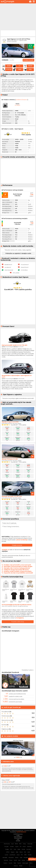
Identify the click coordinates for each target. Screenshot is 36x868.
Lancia (6, 855)
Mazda (30, 855)
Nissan (17, 857)
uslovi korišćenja (18, 837)
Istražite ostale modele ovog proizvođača (18, 571)
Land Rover (12, 855)
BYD (20, 844)
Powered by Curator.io (28, 670)
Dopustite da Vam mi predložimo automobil (18, 573)
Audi (12, 844)
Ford (15, 849)
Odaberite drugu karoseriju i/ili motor (16, 570)
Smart (23, 860)
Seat (19, 860)
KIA (25, 852)
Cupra (17, 846)
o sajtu (18, 835)
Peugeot (26, 857)
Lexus (18, 855)
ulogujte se (6, 550)
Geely (19, 849)
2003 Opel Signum (18, 740)
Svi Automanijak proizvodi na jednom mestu (17, 605)
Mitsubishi (11, 857)
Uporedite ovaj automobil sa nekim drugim (18, 566)
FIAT (11, 849)
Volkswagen (25, 863)
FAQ (18, 839)
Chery (24, 844)
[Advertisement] (18, 17)
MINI (25, 855)
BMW (16, 844)
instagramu (20, 618)
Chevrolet (30, 844)
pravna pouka (18, 838)
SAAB (15, 860)
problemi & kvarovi (22, 100)
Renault (6, 860)
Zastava (16, 866)
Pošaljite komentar (17, 545)
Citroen (12, 846)
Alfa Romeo (7, 844)
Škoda (21, 866)
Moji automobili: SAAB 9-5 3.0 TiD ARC (15, 345)
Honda (23, 849)
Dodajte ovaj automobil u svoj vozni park (17, 565)
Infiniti (8, 852)
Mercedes (5, 857)
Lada (29, 852)
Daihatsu (29, 846)
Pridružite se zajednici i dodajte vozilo (18, 253)
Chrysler (6, 846)
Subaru (5, 863)
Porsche (31, 857)
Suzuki (10, 863)
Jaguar (13, 852)
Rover (11, 860)
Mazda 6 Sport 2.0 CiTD (10, 422)
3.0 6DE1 (17, 105)
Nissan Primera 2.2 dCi (10, 459)
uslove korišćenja (22, 540)
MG (22, 855)
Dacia (24, 846)
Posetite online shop (18, 622)
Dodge (7, 849)
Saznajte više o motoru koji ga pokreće (17, 568)
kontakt (18, 841)
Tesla (15, 863)
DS (21, 846)
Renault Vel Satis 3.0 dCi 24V (12, 496)
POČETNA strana (18, 834)
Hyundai (29, 849)
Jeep (17, 852)
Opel (21, 857)
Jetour (21, 852)
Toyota (19, 863)
